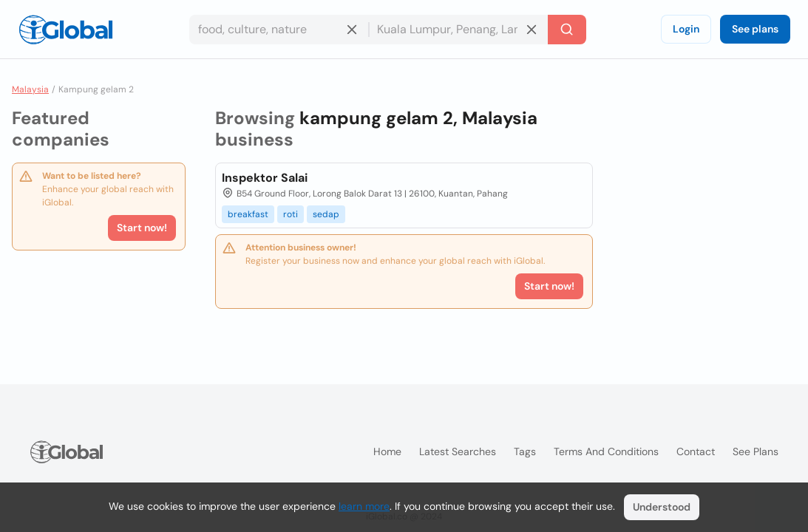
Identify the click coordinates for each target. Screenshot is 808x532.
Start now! (142, 228)
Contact (696, 451)
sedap (326, 214)
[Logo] (66, 30)
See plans (755, 29)
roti (291, 214)
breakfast (248, 214)
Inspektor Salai (265, 178)
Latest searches (458, 451)
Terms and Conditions (606, 451)
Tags (525, 451)
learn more (364, 506)
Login (686, 29)
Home (387, 451)
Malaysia (30, 89)
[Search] (567, 30)
